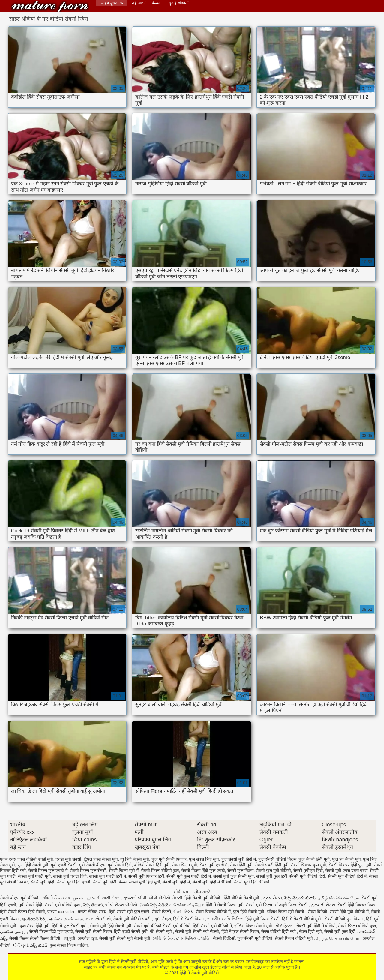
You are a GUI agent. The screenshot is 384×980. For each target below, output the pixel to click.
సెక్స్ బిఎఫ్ (39, 945)
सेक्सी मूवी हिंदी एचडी (73, 882)
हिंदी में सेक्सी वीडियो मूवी (302, 919)
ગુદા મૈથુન (163, 919)
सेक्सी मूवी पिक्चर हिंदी (146, 876)
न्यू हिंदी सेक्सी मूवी (135, 859)
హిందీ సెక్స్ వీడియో (156, 905)
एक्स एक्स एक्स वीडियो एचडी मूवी (27, 859)
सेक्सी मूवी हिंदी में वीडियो (212, 882)
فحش (79, 898)
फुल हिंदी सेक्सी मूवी (33, 865)
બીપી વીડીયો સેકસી (166, 898)
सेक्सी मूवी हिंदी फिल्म (110, 882)
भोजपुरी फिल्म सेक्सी (292, 905)
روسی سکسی (13, 931)
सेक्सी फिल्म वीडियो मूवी (294, 938)
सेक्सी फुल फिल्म (241, 871)
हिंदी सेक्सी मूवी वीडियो (203, 898)
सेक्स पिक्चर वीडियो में (213, 912)
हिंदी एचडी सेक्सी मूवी (131, 931)
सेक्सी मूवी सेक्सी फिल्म (94, 931)
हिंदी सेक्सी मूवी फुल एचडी (129, 912)
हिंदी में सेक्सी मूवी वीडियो (50, 7)
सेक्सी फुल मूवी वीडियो (273, 871)
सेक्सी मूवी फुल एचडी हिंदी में (189, 876)
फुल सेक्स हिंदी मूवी (204, 859)
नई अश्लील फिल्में (146, 3)
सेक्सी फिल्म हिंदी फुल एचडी (203, 871)
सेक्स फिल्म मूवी (184, 865)
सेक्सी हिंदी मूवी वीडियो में (349, 912)
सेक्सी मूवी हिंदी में (176, 882)
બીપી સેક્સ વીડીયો (121, 905)
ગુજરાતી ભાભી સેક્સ (104, 898)
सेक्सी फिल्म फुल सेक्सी (88, 871)
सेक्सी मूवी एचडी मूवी (34, 876)
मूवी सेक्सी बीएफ (92, 865)
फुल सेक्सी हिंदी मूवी (314, 859)
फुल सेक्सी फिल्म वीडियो (69, 945)
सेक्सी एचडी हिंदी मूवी (272, 865)
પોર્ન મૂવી (20, 945)
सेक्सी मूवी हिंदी (43, 882)
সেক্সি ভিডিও (163, 938)
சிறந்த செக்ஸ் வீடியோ (338, 938)
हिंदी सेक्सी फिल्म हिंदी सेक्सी (22, 912)
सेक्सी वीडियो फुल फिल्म (344, 919)
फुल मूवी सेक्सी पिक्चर (169, 859)
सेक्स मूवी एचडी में (214, 865)
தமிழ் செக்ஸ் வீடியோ (338, 898)
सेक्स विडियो (318, 912)
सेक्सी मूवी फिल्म (259, 905)
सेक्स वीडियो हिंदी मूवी (279, 931)
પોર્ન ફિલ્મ (285, 926)
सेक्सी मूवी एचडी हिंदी (70, 876)
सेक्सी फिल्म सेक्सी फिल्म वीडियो (35, 938)
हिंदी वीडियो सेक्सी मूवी (242, 898)
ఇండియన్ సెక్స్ (34, 919)
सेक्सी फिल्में (161, 912)
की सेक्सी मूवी (162, 931)
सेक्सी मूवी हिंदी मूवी (145, 882)
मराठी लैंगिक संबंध (92, 912)
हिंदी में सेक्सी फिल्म (189, 919)
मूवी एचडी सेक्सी (64, 865)
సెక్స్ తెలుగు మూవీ (300, 898)
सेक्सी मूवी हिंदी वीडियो (252, 882)
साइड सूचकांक (112, 3)
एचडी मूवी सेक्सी (68, 859)
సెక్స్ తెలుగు (93, 905)
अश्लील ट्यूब (87, 938)
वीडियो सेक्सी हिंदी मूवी (152, 865)
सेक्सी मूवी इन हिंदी (308, 871)
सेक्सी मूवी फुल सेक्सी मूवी (234, 876)
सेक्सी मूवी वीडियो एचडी (132, 919)
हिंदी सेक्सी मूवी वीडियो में (213, 926)
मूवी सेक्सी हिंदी (120, 865)
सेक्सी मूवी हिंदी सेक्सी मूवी (111, 926)
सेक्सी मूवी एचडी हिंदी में (108, 876)
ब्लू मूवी (70, 938)
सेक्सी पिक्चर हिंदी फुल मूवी (350, 865)
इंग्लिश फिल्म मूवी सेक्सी (286, 912)
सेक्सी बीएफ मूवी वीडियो (19, 898)
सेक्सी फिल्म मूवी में (124, 871)
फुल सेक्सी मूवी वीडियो (255, 938)
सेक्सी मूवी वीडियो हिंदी (307, 876)
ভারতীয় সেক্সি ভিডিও (225, 919)
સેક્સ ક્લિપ (183, 912)
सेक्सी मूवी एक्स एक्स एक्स (346, 871)
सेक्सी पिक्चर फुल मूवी (308, 865)
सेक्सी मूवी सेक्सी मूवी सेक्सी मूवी (125, 938)
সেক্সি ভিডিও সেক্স (55, 898)
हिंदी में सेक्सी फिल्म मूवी (225, 905)
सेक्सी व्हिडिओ (224, 938)
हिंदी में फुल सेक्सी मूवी (70, 926)
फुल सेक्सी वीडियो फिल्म (277, 859)
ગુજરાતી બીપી (135, 898)
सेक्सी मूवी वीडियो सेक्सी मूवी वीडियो (162, 926)
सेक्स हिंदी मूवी (241, 865)
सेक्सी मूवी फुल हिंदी (272, 876)
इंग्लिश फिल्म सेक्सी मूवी (254, 926)
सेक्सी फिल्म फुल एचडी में (48, 871)
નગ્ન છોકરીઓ (98, 919)
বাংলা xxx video (61, 912)
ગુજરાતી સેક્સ (323, 905)
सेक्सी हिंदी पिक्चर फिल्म (357, 905)
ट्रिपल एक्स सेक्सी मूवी (101, 859)
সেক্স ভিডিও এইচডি (193, 938)
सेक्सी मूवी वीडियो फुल (63, 905)
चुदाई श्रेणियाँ (179, 3)
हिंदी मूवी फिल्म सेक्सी (262, 919)
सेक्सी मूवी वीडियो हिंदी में (347, 876)
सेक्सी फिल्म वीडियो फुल (160, 871)
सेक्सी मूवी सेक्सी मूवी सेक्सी (197, 931)
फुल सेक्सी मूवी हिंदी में (239, 859)
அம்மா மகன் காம (66, 919)
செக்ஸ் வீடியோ (188, 905)
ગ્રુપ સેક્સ (272, 898)
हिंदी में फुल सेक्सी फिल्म (240, 931)
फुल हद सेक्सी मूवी (346, 859)
